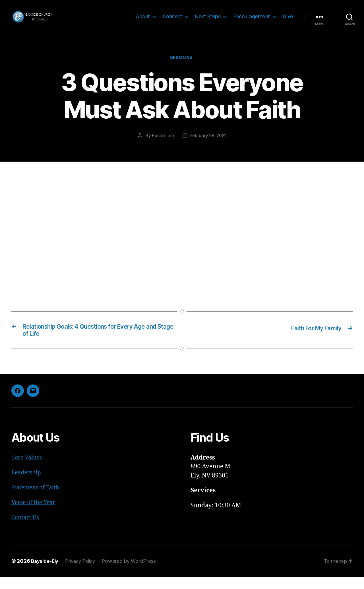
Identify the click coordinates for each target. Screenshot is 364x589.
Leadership (27, 484)
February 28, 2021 (208, 145)
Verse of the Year (35, 514)
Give (288, 21)
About (143, 21)
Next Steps (208, 21)
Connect (172, 21)
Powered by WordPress (134, 573)
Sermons (182, 67)
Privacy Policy (84, 573)
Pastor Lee (162, 145)
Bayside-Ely (46, 573)
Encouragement (252, 21)
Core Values (28, 469)
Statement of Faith (37, 499)
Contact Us (26, 529)
